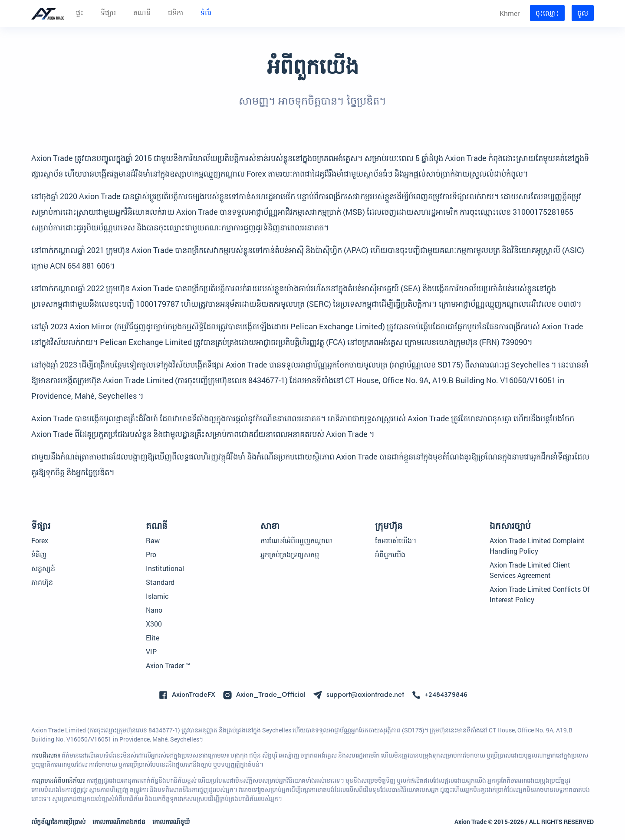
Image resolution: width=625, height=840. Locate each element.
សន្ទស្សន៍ (43, 568)
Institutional (165, 568)
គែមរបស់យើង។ (396, 540)
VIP (151, 651)
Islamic (157, 596)
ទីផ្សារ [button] (108, 13)
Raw (153, 540)
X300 (154, 624)
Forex (40, 540)
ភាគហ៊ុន (42, 582)
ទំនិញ (39, 554)
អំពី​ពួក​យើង (390, 554)
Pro (151, 554)
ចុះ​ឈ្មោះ (547, 13)
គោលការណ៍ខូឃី (171, 822)
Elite (153, 638)
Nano (154, 610)
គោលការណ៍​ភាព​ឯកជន (119, 822)
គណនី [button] (142, 13)
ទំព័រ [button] (206, 13)
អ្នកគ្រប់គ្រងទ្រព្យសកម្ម (290, 554)
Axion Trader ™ (168, 665)
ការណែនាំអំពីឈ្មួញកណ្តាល (296, 540)
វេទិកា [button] (176, 13)
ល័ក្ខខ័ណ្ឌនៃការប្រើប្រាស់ (58, 822)
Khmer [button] (510, 13)
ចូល (583, 13)
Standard (160, 582)
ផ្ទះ (80, 13)
